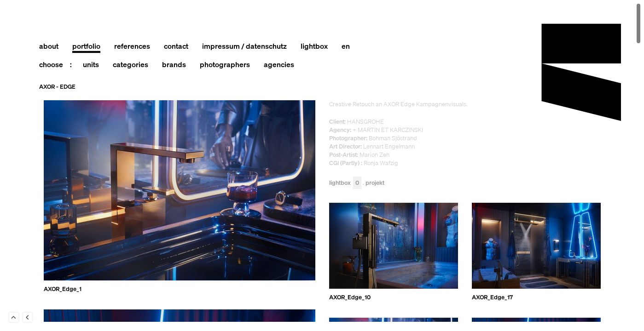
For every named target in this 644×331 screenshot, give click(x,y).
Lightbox (345, 183)
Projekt (375, 183)
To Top (14, 317)
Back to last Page (28, 317)
